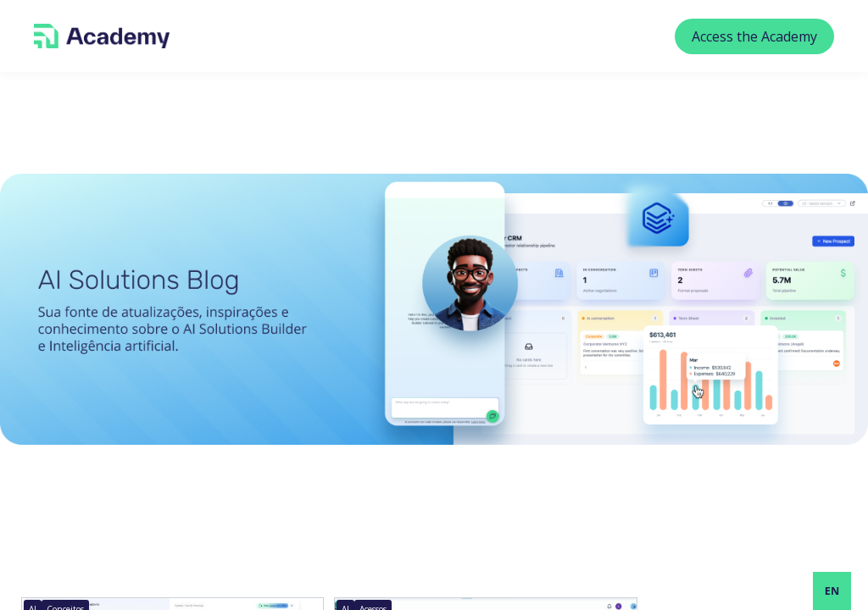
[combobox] (832, 591)
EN (832, 591)
